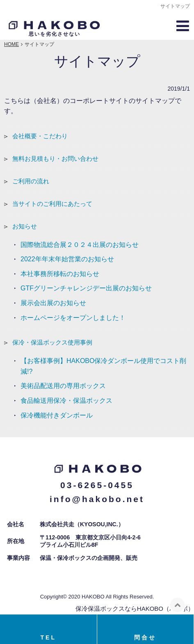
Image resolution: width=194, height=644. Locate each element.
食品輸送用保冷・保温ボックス (66, 401)
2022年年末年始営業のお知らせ (67, 259)
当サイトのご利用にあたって (52, 204)
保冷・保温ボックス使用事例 (52, 342)
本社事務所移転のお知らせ (60, 274)
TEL (48, 637)
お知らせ (25, 226)
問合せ (145, 637)
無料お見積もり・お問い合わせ (55, 159)
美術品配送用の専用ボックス (63, 386)
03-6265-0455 (97, 485)
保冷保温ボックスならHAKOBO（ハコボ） (135, 609)
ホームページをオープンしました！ (73, 318)
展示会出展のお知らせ (53, 303)
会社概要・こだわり (40, 136)
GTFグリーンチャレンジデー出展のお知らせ (86, 288)
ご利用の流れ (31, 181)
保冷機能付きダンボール (57, 415)
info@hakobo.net (97, 499)
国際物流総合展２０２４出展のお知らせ (80, 245)
